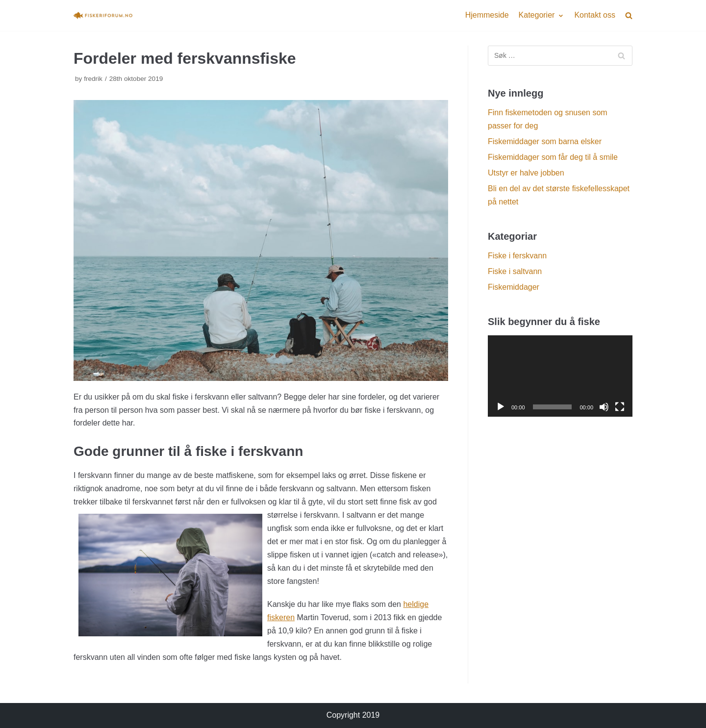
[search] (629, 15)
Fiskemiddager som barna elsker (545, 141)
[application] (560, 376)
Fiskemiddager (514, 287)
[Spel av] (501, 407)
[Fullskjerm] (620, 407)
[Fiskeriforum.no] (103, 15)
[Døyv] (604, 407)
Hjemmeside (487, 15)
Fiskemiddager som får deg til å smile (553, 157)
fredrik (93, 79)
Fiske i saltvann (515, 271)
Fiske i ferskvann (517, 256)
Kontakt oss (595, 15)
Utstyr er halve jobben (526, 173)
